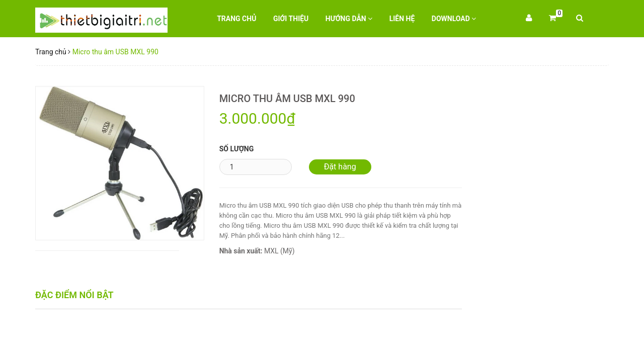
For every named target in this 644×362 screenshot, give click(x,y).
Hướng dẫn (349, 19)
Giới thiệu (291, 19)
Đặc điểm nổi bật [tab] (74, 295)
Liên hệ (402, 19)
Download (454, 19)
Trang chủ (236, 19)
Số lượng (237, 149)
